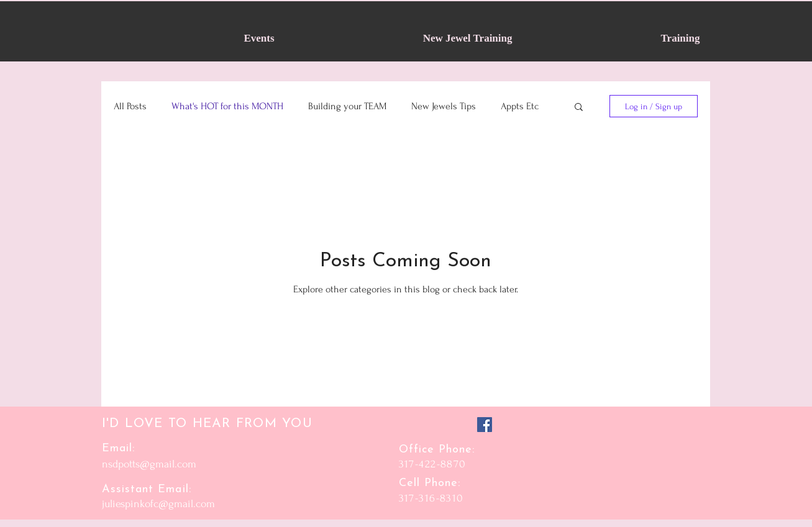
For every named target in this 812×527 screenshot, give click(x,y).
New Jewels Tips (444, 106)
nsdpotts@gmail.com (149, 464)
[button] (579, 108)
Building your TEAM (347, 106)
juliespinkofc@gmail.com (158, 504)
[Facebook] (485, 425)
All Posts (130, 106)
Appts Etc (520, 106)
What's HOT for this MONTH (227, 106)
